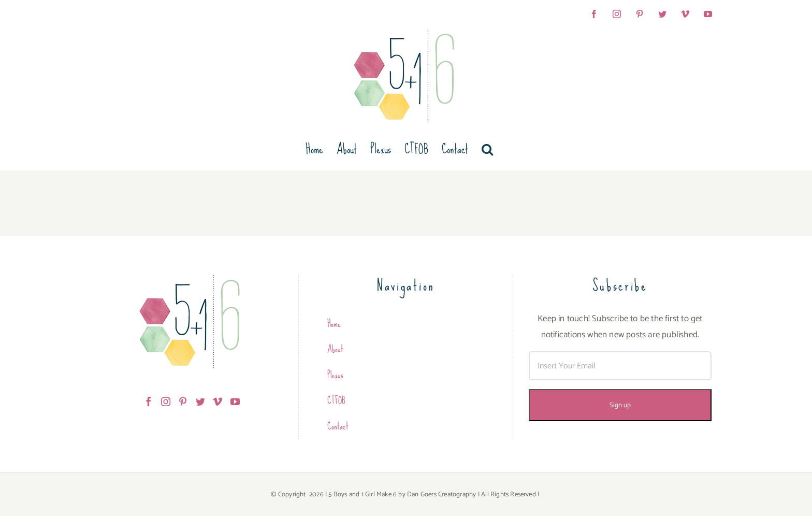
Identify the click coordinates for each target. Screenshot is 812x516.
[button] (487, 149)
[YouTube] (235, 402)
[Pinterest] (183, 402)
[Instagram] (166, 402)
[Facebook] (149, 402)
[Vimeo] (218, 402)
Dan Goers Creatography (441, 494)
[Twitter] (200, 402)
